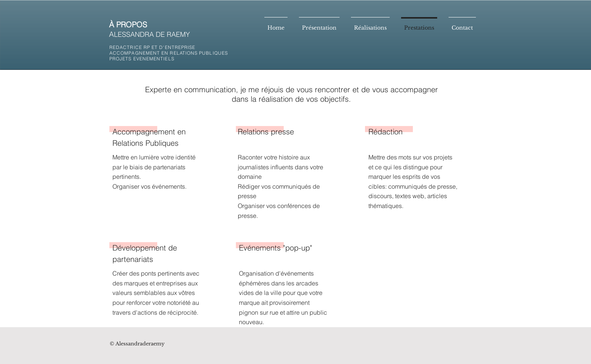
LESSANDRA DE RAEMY (152, 34)
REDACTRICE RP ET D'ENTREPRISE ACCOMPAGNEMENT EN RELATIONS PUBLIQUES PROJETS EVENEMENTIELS (169, 53)
